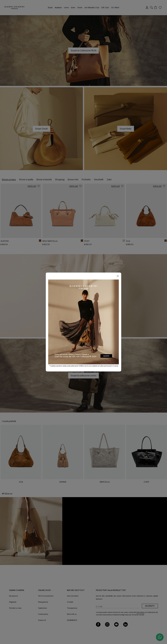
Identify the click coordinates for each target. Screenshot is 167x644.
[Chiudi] (118, 276)
